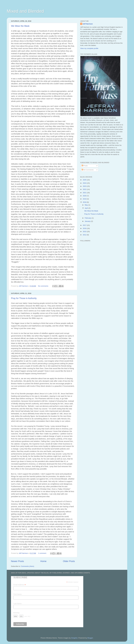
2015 (85, 232)
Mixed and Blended (25, 11)
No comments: (44, 286)
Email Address (20, 585)
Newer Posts (17, 561)
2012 (85, 235)
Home (43, 561)
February (88, 218)
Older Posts (69, 561)
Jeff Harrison (88, 24)
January (88, 221)
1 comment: (43, 553)
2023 (85, 186)
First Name (17, 594)
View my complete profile (89, 48)
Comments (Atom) (28, 566)
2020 (85, 196)
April (87, 208)
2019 (85, 199)
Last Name (17, 604)
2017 (85, 225)
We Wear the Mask (20, 26)
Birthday (16, 613)
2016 (85, 228)
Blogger (90, 638)
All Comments (88, 170)
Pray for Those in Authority (24, 298)
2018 (85, 202)
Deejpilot (74, 638)
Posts (85, 166)
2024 (85, 183)
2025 (85, 180)
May (86, 205)
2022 (85, 189)
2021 (85, 193)
